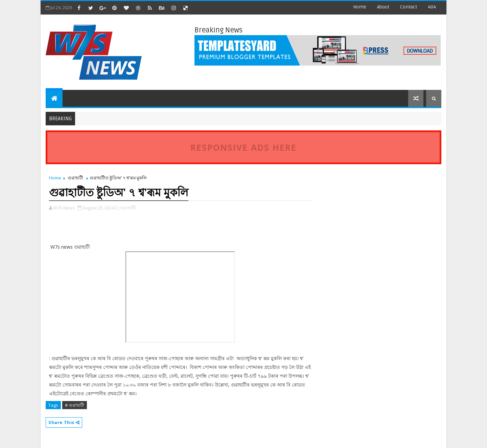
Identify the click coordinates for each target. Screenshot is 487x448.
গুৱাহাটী (75, 178)
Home (360, 7)
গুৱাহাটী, (128, 208)
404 (432, 7)
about (383, 7)
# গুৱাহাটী (75, 405)
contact (409, 7)
